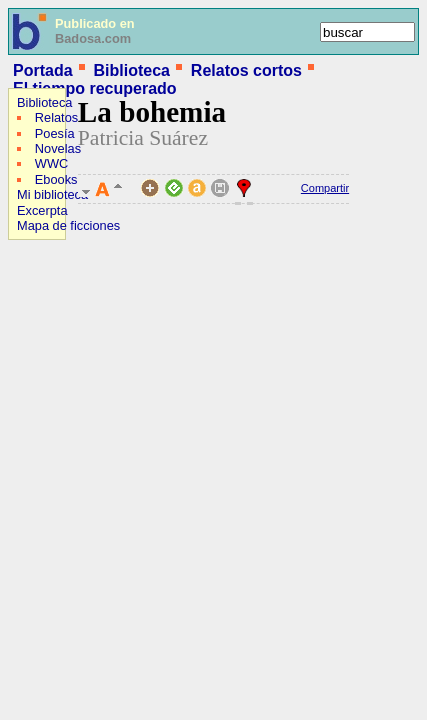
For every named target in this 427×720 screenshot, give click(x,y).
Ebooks (56, 179)
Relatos (56, 117)
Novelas (58, 148)
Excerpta (42, 210)
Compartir (325, 188)
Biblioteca (131, 70)
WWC (51, 163)
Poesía (55, 133)
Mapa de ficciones (68, 225)
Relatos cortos (246, 70)
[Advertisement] (68, 376)
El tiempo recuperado (95, 88)
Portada (43, 70)
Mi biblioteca (52, 194)
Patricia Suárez (143, 138)
